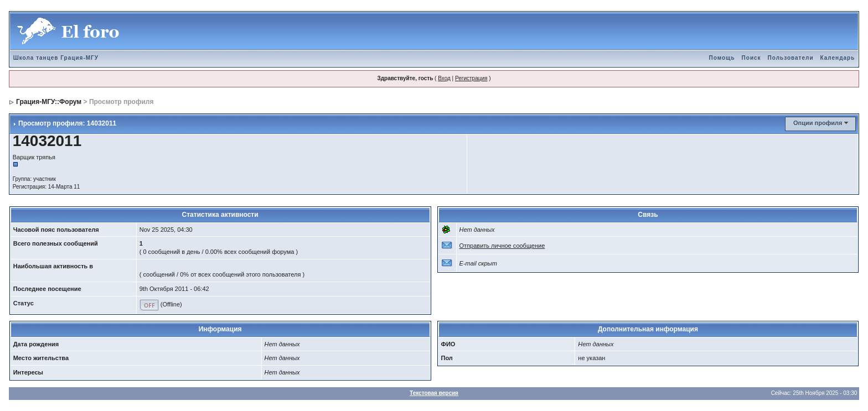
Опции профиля (818, 123)
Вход (444, 78)
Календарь (838, 58)
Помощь (722, 58)
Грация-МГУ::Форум (49, 102)
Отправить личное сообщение (502, 246)
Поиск (751, 58)
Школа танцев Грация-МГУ (56, 58)
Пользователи (791, 58)
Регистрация (471, 78)
